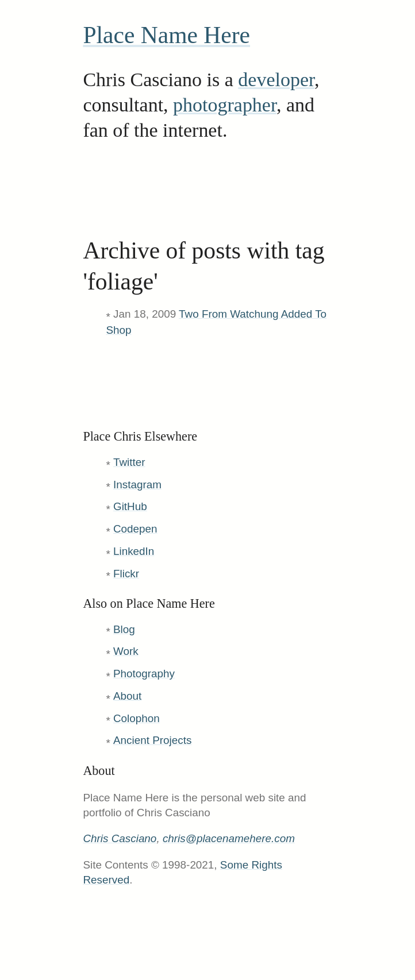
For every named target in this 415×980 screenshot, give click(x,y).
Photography (144, 674)
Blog (124, 629)
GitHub (130, 506)
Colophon (137, 718)
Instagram (137, 485)
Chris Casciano (120, 838)
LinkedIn (134, 551)
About (127, 696)
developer (276, 80)
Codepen (135, 529)
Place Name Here (166, 35)
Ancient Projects (152, 740)
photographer (225, 105)
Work (126, 651)
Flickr (126, 574)
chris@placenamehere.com (229, 838)
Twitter (129, 462)
